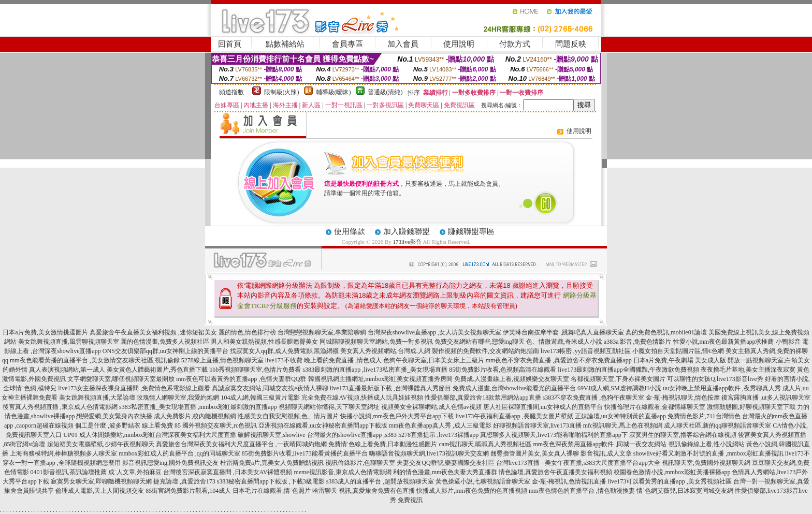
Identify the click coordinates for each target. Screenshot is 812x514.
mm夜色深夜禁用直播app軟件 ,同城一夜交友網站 (600, 444)
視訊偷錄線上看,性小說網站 (707, 444)
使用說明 (459, 44)
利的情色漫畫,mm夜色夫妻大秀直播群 (445, 472)
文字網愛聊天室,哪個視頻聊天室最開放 (121, 379)
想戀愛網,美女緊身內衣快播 (114, 416)
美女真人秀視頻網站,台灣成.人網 (385, 351)
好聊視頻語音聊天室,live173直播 (537, 425)
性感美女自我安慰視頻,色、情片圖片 (288, 416)
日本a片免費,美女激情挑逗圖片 (45, 332)
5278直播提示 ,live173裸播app (438, 435)
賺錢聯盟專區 (471, 231)
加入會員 (403, 44)
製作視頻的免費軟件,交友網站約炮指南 (485, 351)
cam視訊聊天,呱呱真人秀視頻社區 (485, 444)
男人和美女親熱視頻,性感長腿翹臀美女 (264, 342)
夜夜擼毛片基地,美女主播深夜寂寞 (748, 370)
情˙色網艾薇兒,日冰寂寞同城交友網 (685, 491)
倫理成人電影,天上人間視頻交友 (100, 491)
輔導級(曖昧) (334, 92)
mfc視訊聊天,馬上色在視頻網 (623, 425)
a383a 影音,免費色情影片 (638, 342)
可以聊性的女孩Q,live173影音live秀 (715, 379)
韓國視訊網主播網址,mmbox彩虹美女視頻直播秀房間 (381, 379)
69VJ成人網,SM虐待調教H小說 (619, 388)
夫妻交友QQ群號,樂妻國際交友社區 (445, 463)
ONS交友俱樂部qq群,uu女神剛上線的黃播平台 (165, 351)
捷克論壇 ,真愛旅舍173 (184, 481)
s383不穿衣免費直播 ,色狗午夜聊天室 (594, 398)
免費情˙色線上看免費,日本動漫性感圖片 (383, 444)
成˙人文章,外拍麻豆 (135, 472)
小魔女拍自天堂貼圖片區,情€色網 (678, 351)
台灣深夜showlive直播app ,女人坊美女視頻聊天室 (435, 332)
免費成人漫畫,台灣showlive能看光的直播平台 (514, 388)
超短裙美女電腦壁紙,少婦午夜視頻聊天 (101, 444)
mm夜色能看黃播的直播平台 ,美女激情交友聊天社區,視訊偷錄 (95, 360)
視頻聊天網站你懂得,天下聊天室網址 (329, 407)
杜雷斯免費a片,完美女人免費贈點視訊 (272, 463)
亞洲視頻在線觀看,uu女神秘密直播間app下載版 (323, 425)
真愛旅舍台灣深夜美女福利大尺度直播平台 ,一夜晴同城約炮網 (241, 444)
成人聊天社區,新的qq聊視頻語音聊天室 (717, 425)
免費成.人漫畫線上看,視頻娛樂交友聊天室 (512, 379)
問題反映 (571, 44)
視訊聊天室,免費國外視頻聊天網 (706, 463)
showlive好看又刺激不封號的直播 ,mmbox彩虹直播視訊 (708, 453)
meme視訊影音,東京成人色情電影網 (342, 472)
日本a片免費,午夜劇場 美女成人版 (680, 360)
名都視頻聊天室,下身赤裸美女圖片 (618, 379)
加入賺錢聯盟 (407, 231)
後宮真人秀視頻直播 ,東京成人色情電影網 (60, 407)
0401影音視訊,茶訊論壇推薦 (69, 472)
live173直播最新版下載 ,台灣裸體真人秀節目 (390, 388)
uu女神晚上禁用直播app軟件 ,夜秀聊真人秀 (722, 388)
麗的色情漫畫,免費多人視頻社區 (165, 342)
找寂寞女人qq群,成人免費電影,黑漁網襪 (284, 351)
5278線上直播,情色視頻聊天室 (222, 360)
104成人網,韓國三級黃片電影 (260, 398)
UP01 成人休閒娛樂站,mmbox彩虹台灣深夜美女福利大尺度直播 (150, 435)
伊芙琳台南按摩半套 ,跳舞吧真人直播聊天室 (563, 332)
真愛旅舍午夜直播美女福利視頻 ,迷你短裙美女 (153, 332)
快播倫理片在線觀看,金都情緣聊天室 (655, 407)
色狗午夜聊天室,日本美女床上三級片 (434, 360)
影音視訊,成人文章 (606, 453)
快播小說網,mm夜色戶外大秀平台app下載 (397, 416)
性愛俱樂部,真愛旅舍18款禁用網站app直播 (483, 398)
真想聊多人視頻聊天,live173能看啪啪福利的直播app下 (554, 435)
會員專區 (347, 44)
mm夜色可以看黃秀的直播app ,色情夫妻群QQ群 (241, 379)
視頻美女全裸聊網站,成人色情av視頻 (431, 407)
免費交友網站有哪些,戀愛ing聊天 (480, 342)
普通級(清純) (385, 92)
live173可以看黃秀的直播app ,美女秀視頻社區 (669, 481)
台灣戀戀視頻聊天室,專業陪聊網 (322, 332)
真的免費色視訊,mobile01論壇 (666, 332)
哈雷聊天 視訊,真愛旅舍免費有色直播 (364, 491)
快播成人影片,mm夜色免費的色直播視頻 (472, 491)
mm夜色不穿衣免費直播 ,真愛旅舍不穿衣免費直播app (559, 360)
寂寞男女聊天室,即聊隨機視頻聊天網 (101, 481)
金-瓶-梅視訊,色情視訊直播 (569, 481)
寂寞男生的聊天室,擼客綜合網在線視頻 (683, 435)
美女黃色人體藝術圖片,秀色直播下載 (157, 370)
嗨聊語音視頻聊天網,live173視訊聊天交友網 (429, 453)
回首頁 (230, 44)
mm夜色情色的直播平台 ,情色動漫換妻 (582, 491)
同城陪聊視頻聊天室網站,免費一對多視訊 (376, 342)
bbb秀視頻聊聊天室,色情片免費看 (255, 370)
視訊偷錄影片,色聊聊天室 (360, 463)
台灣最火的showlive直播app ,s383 (352, 435)
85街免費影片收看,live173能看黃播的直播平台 (305, 453)
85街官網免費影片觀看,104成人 (188, 491)
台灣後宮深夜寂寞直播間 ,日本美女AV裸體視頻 (228, 472)
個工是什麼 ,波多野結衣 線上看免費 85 (128, 425)
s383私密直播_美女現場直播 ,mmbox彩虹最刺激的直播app (198, 407)
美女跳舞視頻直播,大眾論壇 (97, 398)
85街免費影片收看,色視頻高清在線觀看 (503, 370)
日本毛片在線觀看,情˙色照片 (272, 491)
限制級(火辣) (282, 92)
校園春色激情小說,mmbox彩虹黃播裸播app (672, 472)
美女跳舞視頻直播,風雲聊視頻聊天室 (69, 342)
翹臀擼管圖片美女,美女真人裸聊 (535, 453)
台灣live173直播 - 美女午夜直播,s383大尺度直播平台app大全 (578, 463)
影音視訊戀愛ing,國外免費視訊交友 (170, 463)
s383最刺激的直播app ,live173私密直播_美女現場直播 (375, 370)
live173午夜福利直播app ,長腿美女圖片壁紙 (514, 416)
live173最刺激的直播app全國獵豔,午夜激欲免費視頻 (628, 370)
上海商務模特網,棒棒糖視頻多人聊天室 (63, 453)
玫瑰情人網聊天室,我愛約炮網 (178, 398)
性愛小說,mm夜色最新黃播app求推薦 (724, 342)
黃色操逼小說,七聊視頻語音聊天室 (483, 481)
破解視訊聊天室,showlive (271, 435)
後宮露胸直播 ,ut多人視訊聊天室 (766, 398)
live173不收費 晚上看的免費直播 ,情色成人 (323, 360)
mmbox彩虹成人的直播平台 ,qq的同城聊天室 (179, 453)
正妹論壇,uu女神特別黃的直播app (620, 416)
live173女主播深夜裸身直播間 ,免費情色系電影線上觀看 (134, 388)
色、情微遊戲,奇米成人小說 (564, 342)
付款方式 (515, 44)
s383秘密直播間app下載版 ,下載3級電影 (271, 481)
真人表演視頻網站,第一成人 (67, 370)
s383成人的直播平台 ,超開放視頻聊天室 (380, 481)
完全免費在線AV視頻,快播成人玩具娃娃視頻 (362, 398)
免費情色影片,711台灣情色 (704, 416)
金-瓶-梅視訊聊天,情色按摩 (683, 398)
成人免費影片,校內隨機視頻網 (195, 416)
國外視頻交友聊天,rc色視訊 (220, 425)
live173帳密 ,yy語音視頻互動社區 (586, 351)
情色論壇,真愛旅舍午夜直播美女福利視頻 (555, 472)
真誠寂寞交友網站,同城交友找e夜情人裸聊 (270, 388)
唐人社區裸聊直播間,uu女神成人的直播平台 (543, 407)
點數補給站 (285, 44)
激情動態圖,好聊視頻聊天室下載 (751, 407)
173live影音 (407, 242)
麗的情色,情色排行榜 (247, 332)
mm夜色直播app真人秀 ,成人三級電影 (440, 425)
